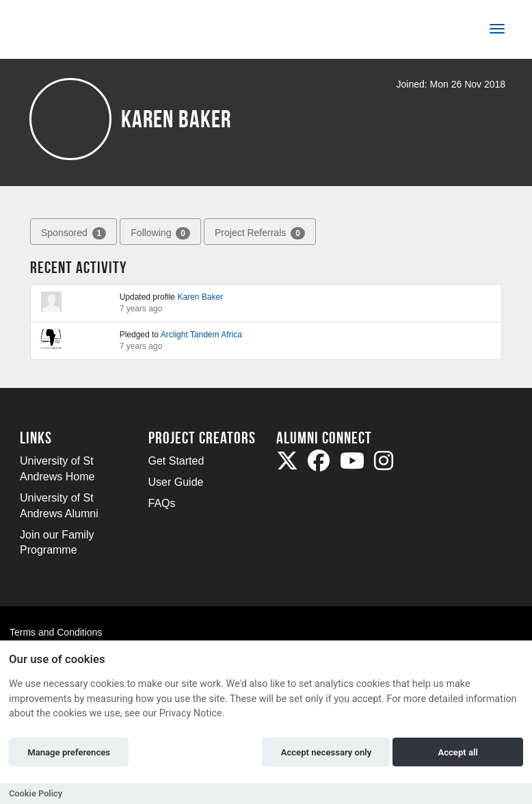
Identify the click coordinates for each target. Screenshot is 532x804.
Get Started (176, 461)
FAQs (162, 503)
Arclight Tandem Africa (201, 335)
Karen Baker (200, 297)
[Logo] (65, 32)
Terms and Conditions (56, 632)
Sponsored (74, 233)
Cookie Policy (36, 793)
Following (160, 233)
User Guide (176, 482)
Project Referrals (260, 233)
